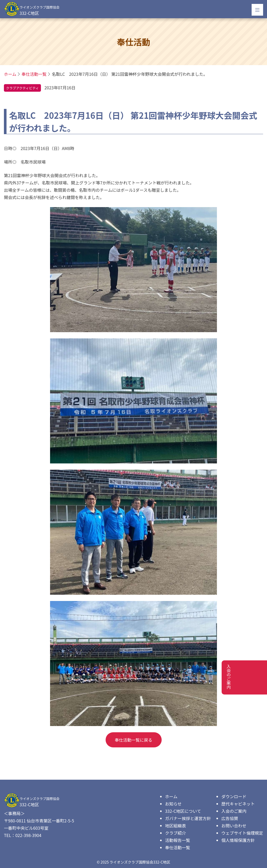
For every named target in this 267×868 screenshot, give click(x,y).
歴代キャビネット (238, 804)
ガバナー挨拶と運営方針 (188, 818)
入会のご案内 (234, 811)
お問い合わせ (234, 826)
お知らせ (173, 804)
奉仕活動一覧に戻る (133, 740)
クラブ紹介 (175, 833)
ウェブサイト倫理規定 (242, 833)
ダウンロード (234, 796)
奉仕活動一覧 (178, 847)
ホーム (171, 796)
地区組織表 (175, 826)
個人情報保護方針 (238, 840)
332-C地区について (183, 811)
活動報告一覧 (178, 840)
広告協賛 (230, 818)
